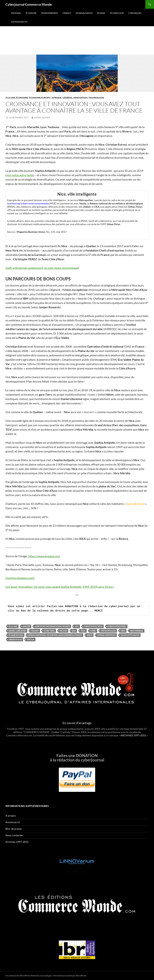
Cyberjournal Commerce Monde (29, 4)
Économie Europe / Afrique (45, 98)
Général (67, 98)
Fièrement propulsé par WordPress (70, 976)
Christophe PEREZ (117, 626)
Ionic (93, 631)
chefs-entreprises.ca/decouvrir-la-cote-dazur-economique (42, 268)
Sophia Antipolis (106, 635)
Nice (123, 631)
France (35, 631)
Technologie (117, 13)
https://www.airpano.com (44, 556)
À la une (10, 98)
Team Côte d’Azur (130, 635)
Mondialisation (84, 13)
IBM (74, 631)
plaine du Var (16, 635)
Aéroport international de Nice (52, 626)
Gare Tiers (49, 631)
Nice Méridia (137, 631)
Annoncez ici (13, 822)
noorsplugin (46, 976)
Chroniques (135, 13)
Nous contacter (14, 835)
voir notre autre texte (20, 175)
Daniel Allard (42, 117)
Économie (31, 13)
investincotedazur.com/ (20, 578)
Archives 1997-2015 (17, 842)
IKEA (83, 631)
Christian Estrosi (93, 626)
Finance (67, 13)
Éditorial (16, 13)
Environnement (50, 13)
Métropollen (108, 631)
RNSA (90, 635)
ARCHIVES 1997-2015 (133, 735)
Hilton (63, 631)
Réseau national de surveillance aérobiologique (55, 635)
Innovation (80, 98)
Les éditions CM (19, 22)
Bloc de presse (14, 829)
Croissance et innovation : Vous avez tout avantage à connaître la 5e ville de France (74, 107)
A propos (11, 816)
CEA (77, 626)
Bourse (101, 13)
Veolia (31, 639)
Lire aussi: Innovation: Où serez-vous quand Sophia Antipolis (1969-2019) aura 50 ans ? (60, 587)
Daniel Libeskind (17, 631)
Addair (26, 626)
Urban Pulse (15, 639)
